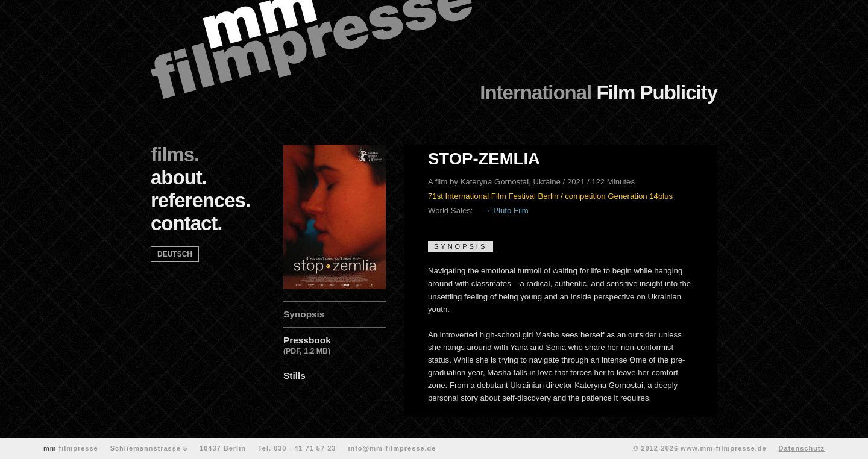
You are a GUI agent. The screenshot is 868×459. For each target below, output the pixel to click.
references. (200, 200)
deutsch (175, 254)
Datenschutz (802, 448)
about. (179, 177)
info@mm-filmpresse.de (392, 448)
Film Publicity (599, 92)
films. (175, 155)
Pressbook (335, 346)
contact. (187, 223)
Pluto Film (511, 211)
